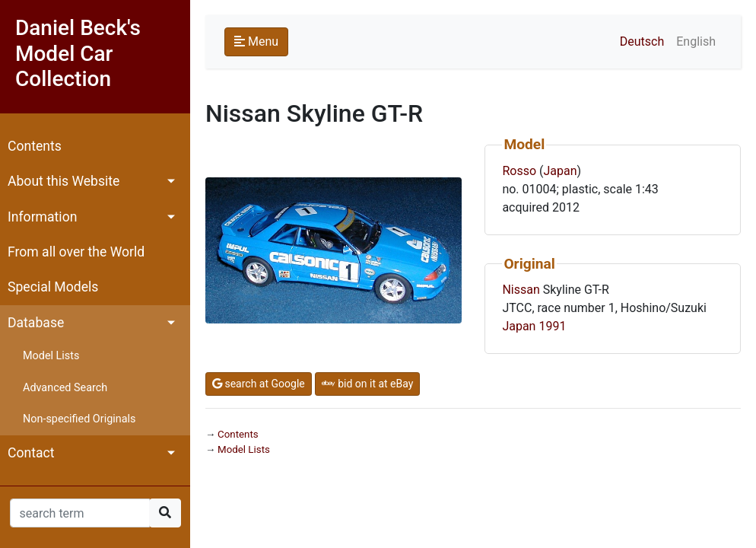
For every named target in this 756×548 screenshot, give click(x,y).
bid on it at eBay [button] (368, 384)
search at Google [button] (259, 384)
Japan (560, 171)
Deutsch (642, 41)
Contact (31, 453)
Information (42, 217)
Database (36, 323)
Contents (35, 146)
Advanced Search (65, 388)
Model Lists (51, 356)
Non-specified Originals (79, 419)
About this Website (64, 181)
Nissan (521, 290)
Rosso (519, 171)
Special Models (53, 287)
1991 (552, 326)
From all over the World (76, 252)
